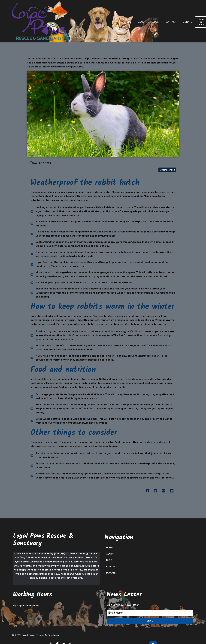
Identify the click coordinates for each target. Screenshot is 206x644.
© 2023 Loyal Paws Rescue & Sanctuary (36, 617)
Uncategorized (167, 150)
